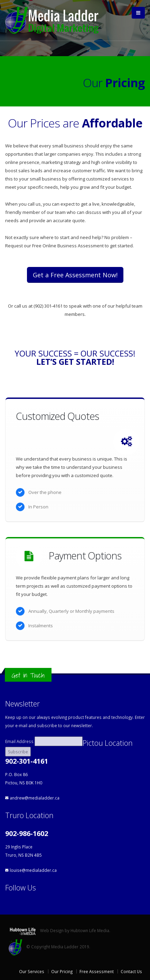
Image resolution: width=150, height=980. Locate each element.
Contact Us (131, 971)
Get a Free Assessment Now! (75, 275)
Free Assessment (97, 971)
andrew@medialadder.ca (35, 798)
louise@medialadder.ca (33, 870)
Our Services (32, 971)
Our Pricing (62, 971)
